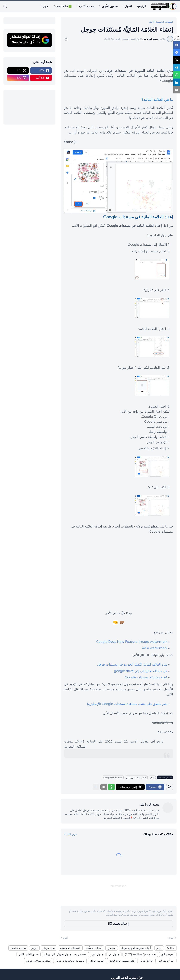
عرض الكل (72, 834)
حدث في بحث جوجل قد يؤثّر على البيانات (65, 954)
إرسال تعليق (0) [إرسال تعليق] (119, 924)
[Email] (177, 87)
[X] (177, 59)
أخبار (151, 22)
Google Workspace (113, 778)
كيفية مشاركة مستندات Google (146, 677)
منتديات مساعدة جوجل (38, 961)
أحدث (171, 938)
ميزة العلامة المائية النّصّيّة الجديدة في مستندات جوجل (132, 665)
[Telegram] (177, 66)
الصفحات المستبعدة (70, 948)
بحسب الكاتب (87, 6)
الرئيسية (141, 6)
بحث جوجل (49, 948)
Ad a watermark (155, 648)
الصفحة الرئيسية (165, 22)
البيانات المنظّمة (94, 948)
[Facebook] (177, 45)
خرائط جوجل (146, 961)
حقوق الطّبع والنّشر (29, 954)
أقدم (65, 938)
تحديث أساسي (18, 948)
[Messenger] (177, 52)
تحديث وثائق (168, 954)
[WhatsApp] (177, 73)
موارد (45, 6)
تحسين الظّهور (110, 6)
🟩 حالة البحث (64, 6)
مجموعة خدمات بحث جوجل (70, 961)
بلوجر (34, 948)
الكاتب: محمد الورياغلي (136, 778)
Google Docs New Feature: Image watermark (132, 642)
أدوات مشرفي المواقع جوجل (136, 948)
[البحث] (7, 6)
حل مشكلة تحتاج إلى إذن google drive (141, 671)
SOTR (171, 948)
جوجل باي (114, 954)
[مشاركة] (67, 39)
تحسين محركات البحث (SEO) (140, 954)
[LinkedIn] (177, 80)
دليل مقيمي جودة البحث (122, 961)
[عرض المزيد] (96, 787)
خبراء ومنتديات (167, 961)
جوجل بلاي (98, 954)
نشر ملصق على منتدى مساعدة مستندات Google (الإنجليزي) (127, 704)
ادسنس (112, 948)
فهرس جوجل (97, 961)
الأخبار (128, 6)
